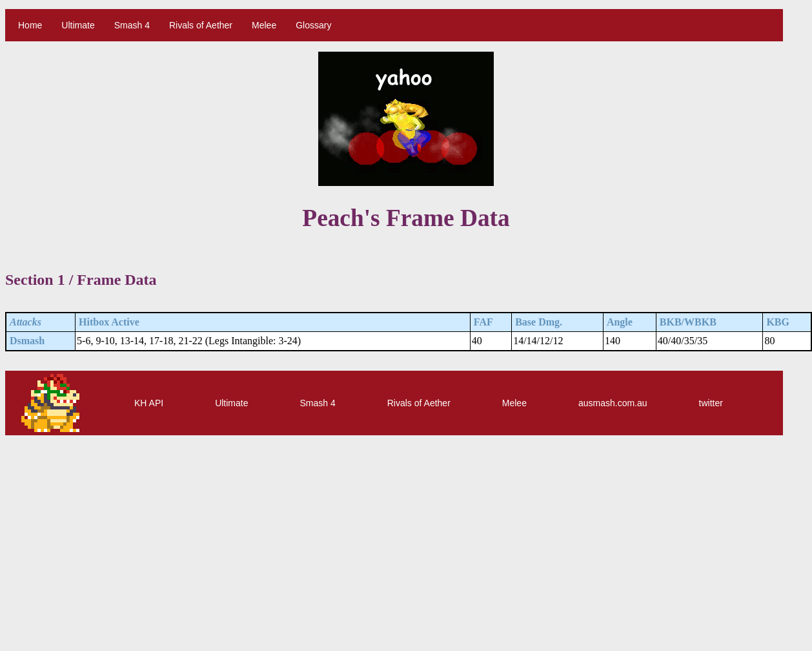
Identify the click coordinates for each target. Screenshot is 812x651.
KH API (149, 403)
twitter (711, 403)
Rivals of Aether (201, 25)
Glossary (313, 25)
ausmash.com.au (613, 403)
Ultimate (78, 25)
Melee (264, 25)
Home (30, 25)
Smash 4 (132, 25)
